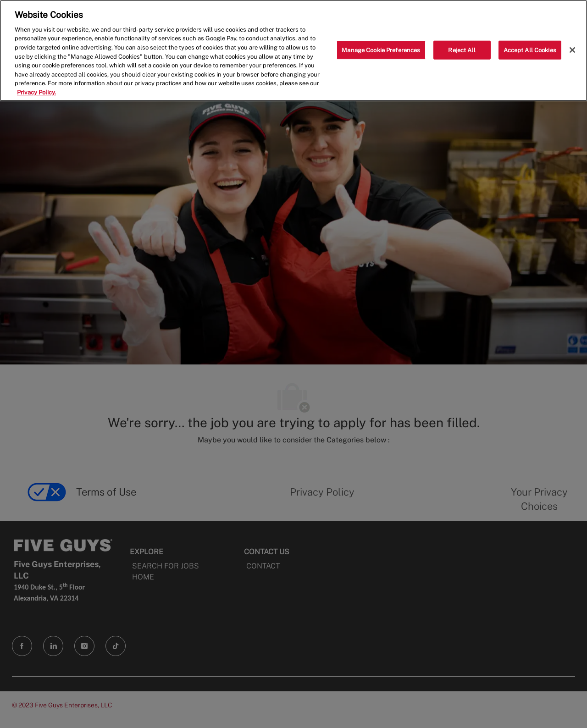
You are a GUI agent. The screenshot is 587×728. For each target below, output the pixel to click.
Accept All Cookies (530, 50)
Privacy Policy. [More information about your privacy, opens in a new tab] (36, 92)
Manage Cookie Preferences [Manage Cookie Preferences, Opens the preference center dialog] (381, 50)
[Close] (572, 50)
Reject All (462, 50)
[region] (293, 51)
